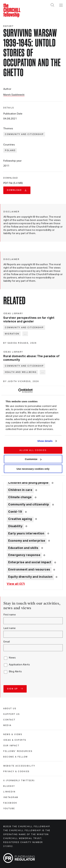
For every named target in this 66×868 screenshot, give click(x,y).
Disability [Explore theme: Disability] (15, 526)
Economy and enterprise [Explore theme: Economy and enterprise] (27, 541)
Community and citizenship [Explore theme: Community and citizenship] (29, 505)
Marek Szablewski (14, 95)
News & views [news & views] (13, 734)
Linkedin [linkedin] (9, 792)
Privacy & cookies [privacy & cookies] (16, 771)
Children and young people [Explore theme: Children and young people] (28, 483)
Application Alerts (19, 665)
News (12, 658)
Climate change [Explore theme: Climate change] (20, 497)
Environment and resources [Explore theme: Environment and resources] (29, 570)
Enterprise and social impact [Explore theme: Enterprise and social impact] (30, 562)
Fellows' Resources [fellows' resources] (18, 751)
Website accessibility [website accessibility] (19, 766)
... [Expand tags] (25, 334)
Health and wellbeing (21, 372)
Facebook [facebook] (10, 803)
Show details (45, 441)
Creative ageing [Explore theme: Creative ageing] (20, 519)
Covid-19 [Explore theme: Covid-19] (15, 512)
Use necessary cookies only (33, 469)
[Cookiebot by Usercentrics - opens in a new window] (18, 391)
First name (10, 615)
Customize (33, 459)
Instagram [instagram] (11, 797)
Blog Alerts (15, 672)
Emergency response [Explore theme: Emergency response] (24, 555)
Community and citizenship (24, 134)
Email (7, 642)
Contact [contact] (9, 720)
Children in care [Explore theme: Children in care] (20, 490)
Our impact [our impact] (11, 746)
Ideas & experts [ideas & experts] (15, 740)
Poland (10, 150)
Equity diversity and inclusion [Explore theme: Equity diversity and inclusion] (30, 577)
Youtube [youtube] (9, 809)
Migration (12, 334)
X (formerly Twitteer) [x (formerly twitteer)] (19, 781)
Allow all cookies (33, 450)
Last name (10, 628)
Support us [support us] (12, 714)
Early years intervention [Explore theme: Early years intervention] (26, 534)
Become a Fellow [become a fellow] (16, 757)
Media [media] (7, 725)
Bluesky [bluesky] (9, 786)
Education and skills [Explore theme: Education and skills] (23, 548)
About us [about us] (10, 709)
